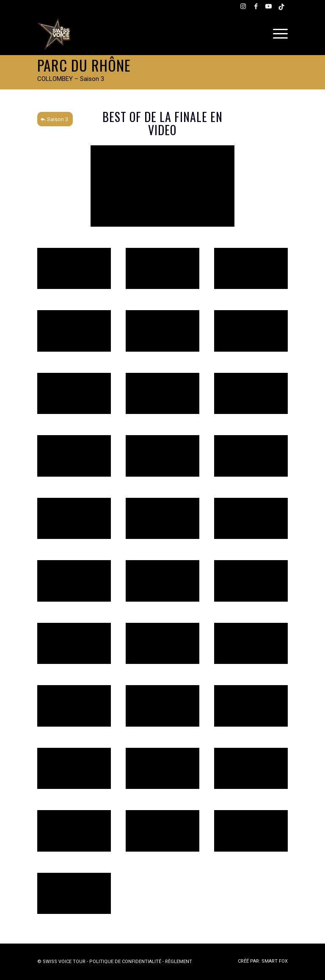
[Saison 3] (55, 119)
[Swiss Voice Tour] (54, 34)
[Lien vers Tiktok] (281, 6)
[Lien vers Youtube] (269, 6)
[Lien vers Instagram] (243, 6)
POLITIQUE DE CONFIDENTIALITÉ (125, 962)
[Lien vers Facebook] (256, 6)
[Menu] (278, 34)
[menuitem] (278, 34)
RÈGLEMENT (179, 962)
